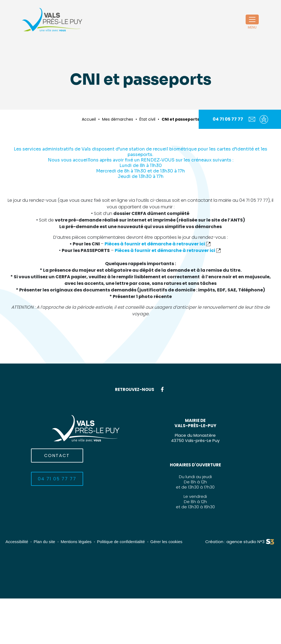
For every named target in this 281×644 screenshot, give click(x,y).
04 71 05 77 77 (228, 119)
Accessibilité (17, 542)
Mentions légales (76, 542)
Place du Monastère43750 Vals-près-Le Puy (195, 438)
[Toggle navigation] (252, 19)
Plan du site (44, 542)
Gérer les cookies (166, 542)
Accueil (89, 119)
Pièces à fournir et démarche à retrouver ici (155, 244)
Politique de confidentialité (121, 542)
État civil (147, 119)
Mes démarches (118, 119)
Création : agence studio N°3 (235, 542)
